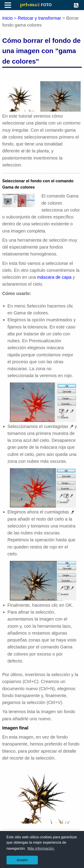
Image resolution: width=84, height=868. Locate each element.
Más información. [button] (41, 848)
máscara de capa (54, 277)
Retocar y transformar (40, 18)
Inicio (8, 18)
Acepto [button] (22, 860)
